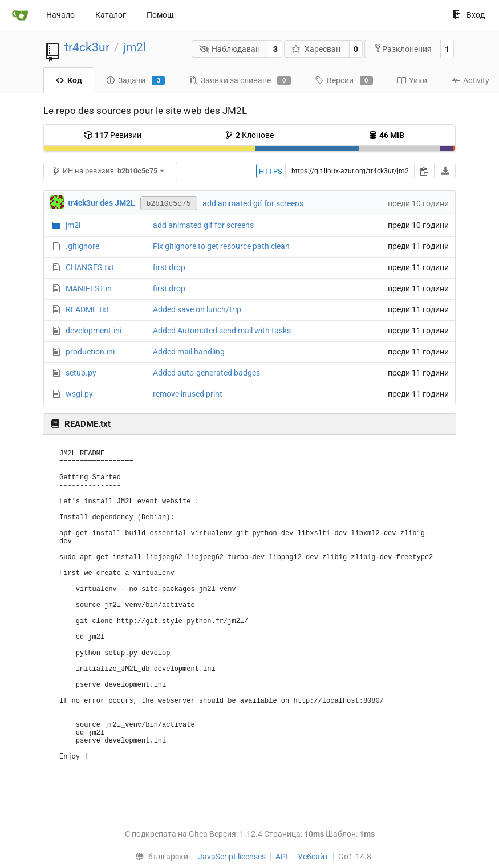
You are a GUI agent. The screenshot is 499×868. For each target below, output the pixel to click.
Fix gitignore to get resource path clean (221, 246)
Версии (344, 81)
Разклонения (403, 49)
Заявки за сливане (240, 81)
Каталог (111, 15)
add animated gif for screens (253, 203)
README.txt (87, 309)
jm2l (135, 47)
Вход (468, 15)
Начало (60, 15)
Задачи (135, 81)
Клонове (249, 135)
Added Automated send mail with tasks (222, 331)
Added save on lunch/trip (197, 309)
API (282, 857)
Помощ (160, 15)
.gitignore (82, 246)
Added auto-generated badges (206, 373)
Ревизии (113, 135)
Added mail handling (189, 352)
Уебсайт (313, 857)
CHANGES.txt (90, 267)
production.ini (90, 352)
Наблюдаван (230, 49)
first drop (169, 267)
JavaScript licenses (232, 857)
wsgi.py (79, 394)
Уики (412, 80)
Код (69, 80)
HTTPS (271, 171)
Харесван (316, 49)
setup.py (81, 373)
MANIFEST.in (89, 288)
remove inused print (188, 394)
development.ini (94, 331)
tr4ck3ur (87, 47)
